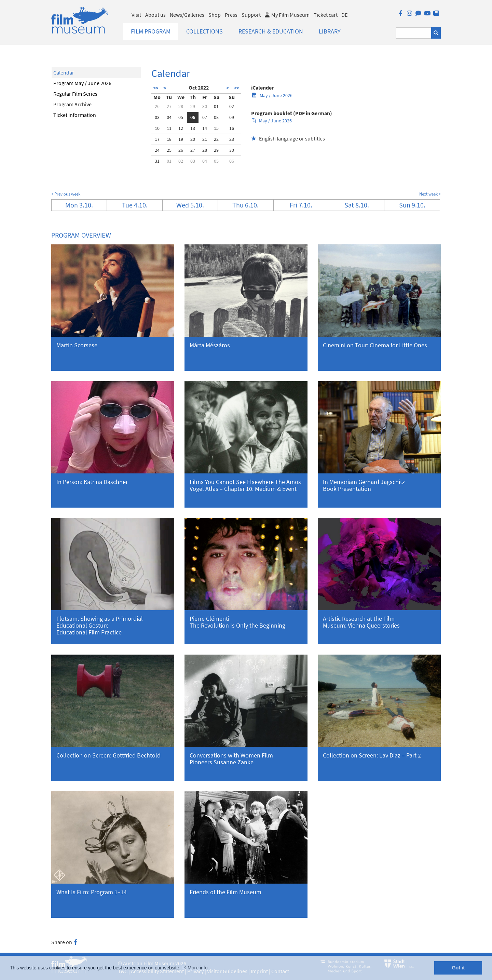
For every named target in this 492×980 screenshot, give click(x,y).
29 (193, 106)
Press (231, 15)
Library (330, 31)
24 (157, 150)
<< (155, 88)
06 (193, 117)
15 (216, 128)
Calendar (64, 72)
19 (181, 139)
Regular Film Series (75, 94)
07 (205, 117)
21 (205, 139)
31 (157, 161)
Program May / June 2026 (82, 83)
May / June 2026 (272, 95)
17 (157, 139)
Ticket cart (326, 15)
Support (251, 15)
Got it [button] (458, 968)
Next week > (430, 194)
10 (157, 128)
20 (193, 139)
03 (157, 117)
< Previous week (66, 194)
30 (205, 106)
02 (232, 106)
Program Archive (72, 104)
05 (181, 117)
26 (157, 106)
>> (237, 88)
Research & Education (271, 31)
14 (205, 128)
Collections (204, 31)
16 (232, 128)
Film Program (151, 31)
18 (169, 139)
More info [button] (197, 968)
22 (216, 139)
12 (181, 128)
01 (216, 106)
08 (216, 117)
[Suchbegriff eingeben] (414, 33)
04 (169, 117)
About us (155, 15)
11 (169, 128)
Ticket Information (75, 115)
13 (193, 128)
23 (232, 139)
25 (169, 150)
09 (232, 117)
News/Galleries (187, 15)
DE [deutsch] (344, 15)
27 (169, 106)
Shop (215, 15)
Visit (136, 15)
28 (181, 106)
